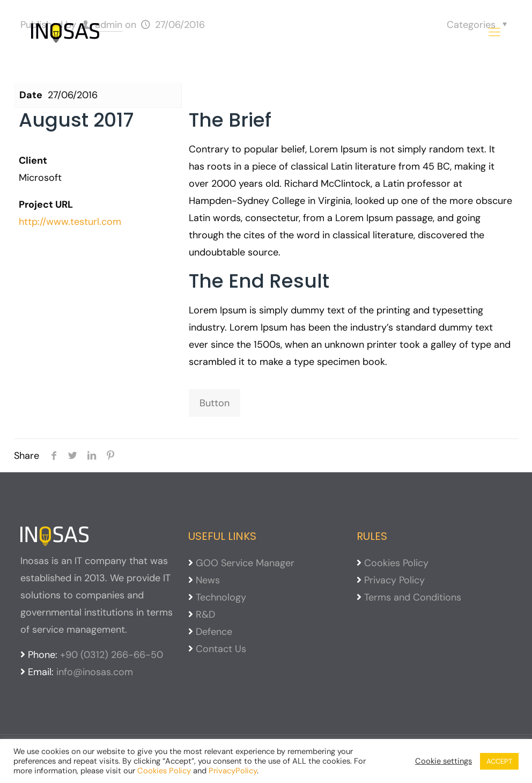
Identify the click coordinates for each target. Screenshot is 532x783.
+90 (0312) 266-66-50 (112, 655)
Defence (214, 632)
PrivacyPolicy (233, 771)
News (208, 580)
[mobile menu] (494, 32)
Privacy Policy (394, 580)
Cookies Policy (396, 563)
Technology (221, 597)
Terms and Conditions (413, 597)
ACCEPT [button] (499, 761)
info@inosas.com (95, 672)
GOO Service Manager (245, 563)
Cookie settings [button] (444, 761)
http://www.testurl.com (70, 222)
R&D (205, 614)
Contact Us (221, 649)
